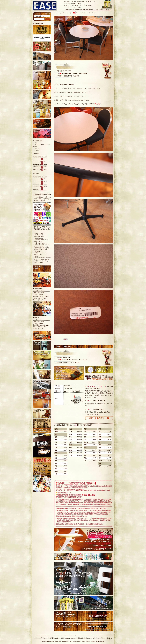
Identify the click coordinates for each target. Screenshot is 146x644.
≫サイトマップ (38, 254)
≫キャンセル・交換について (41, 245)
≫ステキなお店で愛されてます (42, 258)
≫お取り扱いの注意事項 (40, 243)
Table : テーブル (67, 13)
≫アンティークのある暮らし (41, 259)
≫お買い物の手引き (39, 236)
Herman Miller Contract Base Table (84, 13)
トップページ (58, 13)
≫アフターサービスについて (41, 246)
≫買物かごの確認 (38, 233)
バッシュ (37, 150)
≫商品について (38, 241)
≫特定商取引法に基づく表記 (41, 248)
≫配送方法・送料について (41, 240)
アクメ (36, 143)
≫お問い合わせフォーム (40, 253)
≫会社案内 (37, 251)
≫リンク (36, 256)
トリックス (38, 148)
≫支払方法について (39, 238)
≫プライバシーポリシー (40, 250)
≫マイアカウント (38, 235)
